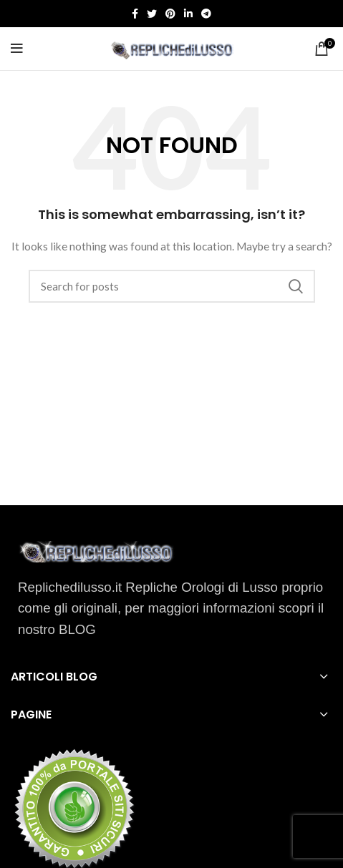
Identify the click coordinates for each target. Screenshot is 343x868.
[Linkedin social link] (188, 14)
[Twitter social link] (152, 14)
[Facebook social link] (135, 14)
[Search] (172, 286)
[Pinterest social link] (170, 14)
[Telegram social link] (206, 14)
